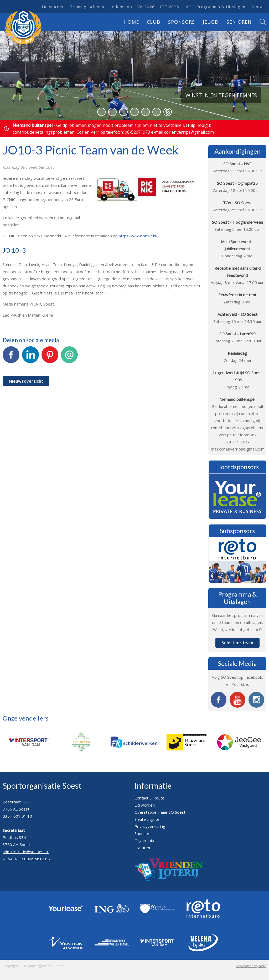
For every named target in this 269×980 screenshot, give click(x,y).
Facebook (11, 358)
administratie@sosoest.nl (26, 852)
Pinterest (50, 358)
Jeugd (211, 22)
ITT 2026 (170, 7)
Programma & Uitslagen (221, 7)
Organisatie (145, 841)
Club (154, 22)
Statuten (142, 848)
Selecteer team (237, 643)
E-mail (69, 358)
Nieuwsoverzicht (26, 381)
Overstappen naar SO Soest (160, 812)
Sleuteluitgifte (147, 819)
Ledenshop (121, 7)
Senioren (239, 22)
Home (131, 22)
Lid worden (53, 7)
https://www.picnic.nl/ (138, 236)
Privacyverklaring (150, 826)
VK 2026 (146, 7)
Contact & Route (149, 798)
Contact (258, 7)
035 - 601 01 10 (17, 816)
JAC (188, 7)
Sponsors (182, 22)
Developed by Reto (251, 966)
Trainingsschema (87, 7)
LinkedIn (30, 358)
